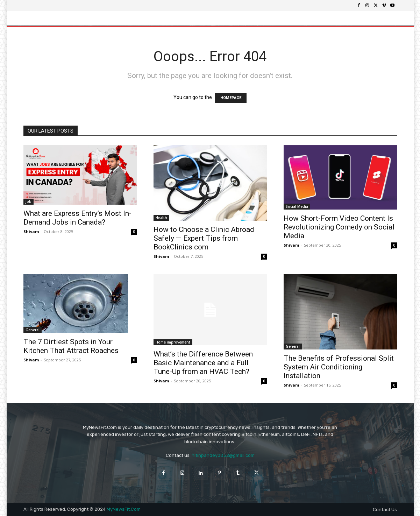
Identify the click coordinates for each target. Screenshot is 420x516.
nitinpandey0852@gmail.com (223, 455)
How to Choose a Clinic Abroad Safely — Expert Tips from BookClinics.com (204, 238)
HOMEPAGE (231, 98)
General (33, 330)
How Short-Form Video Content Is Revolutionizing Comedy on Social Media (339, 227)
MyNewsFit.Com (124, 509)
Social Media (297, 206)
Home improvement (173, 342)
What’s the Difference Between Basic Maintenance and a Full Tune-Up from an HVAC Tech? (203, 363)
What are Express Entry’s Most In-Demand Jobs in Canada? (77, 218)
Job (29, 202)
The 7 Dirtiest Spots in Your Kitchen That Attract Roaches (71, 346)
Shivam (31, 231)
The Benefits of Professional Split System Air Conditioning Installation (339, 367)
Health (161, 218)
